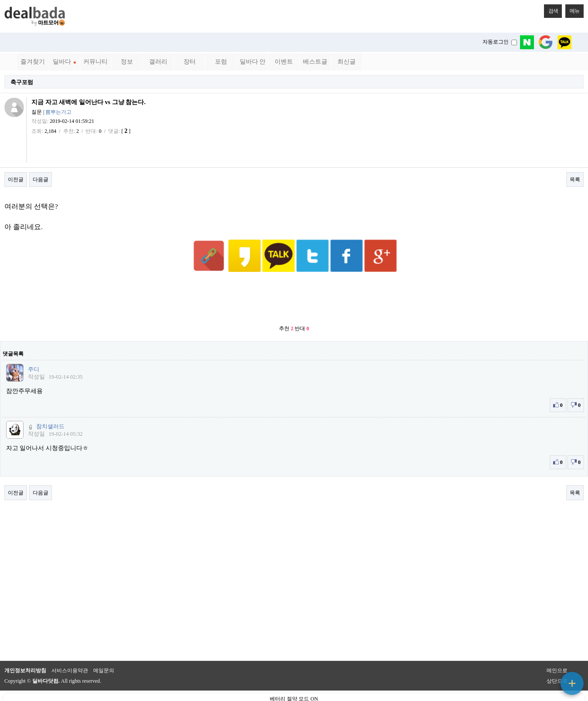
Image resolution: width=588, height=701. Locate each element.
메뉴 (572, 9)
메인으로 (557, 649)
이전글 (16, 179)
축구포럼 (22, 82)
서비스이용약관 (70, 649)
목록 (575, 179)
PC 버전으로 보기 (294, 692)
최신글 (347, 62)
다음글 (41, 179)
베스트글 (315, 62)
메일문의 (104, 649)
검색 (551, 9)
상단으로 (557, 660)
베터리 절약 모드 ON (294, 677)
